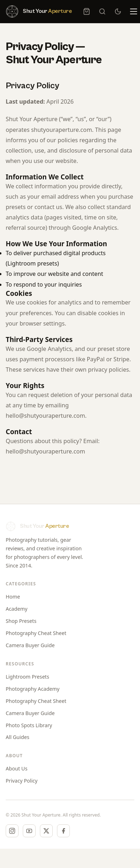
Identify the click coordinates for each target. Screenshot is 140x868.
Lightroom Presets (27, 677)
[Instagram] (12, 831)
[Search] (102, 11)
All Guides (17, 737)
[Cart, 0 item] (87, 11)
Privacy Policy (22, 781)
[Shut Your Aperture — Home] (39, 11)
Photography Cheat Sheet (36, 633)
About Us (17, 768)
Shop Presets (21, 621)
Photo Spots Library (29, 725)
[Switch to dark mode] (118, 11)
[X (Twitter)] (46, 831)
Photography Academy (33, 689)
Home (13, 597)
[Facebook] (63, 831)
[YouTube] (29, 831)
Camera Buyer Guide (30, 645)
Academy (17, 609)
